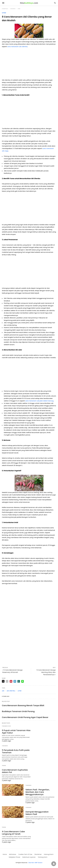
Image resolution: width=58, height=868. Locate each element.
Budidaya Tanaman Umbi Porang (18, 711)
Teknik (4, 766)
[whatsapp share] (19, 681)
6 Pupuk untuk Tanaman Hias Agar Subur (16, 732)
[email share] (7, 681)
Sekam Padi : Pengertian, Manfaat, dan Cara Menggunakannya (38, 792)
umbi (20, 691)
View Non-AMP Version (35, 863)
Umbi (19, 9)
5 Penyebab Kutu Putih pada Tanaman (16, 751)
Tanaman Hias (6, 726)
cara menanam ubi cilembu (17, 47)
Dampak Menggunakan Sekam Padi (37, 813)
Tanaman (13, 9)
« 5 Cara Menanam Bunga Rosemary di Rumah (12, 671)
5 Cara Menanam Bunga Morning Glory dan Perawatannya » (46, 672)
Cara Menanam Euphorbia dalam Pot (15, 771)
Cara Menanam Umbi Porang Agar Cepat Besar (25, 717)
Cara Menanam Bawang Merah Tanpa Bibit (23, 705)
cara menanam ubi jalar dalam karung (39, 401)
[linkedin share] (15, 681)
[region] (29, 64)
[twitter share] (3, 681)
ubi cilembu (11, 691)
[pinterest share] (11, 681)
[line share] (22, 681)
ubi (3, 691)
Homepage (5, 9)
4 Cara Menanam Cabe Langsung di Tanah (13, 833)
